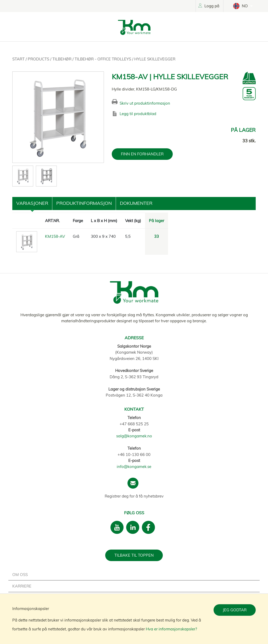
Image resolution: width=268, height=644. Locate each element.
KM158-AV (55, 236)
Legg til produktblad (138, 114)
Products (39, 59)
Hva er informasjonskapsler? (171, 629)
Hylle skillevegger (155, 59)
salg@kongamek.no (134, 436)
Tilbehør (62, 59)
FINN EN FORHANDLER (142, 154)
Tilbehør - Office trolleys (103, 59)
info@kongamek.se (134, 467)
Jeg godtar (235, 610)
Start (19, 59)
